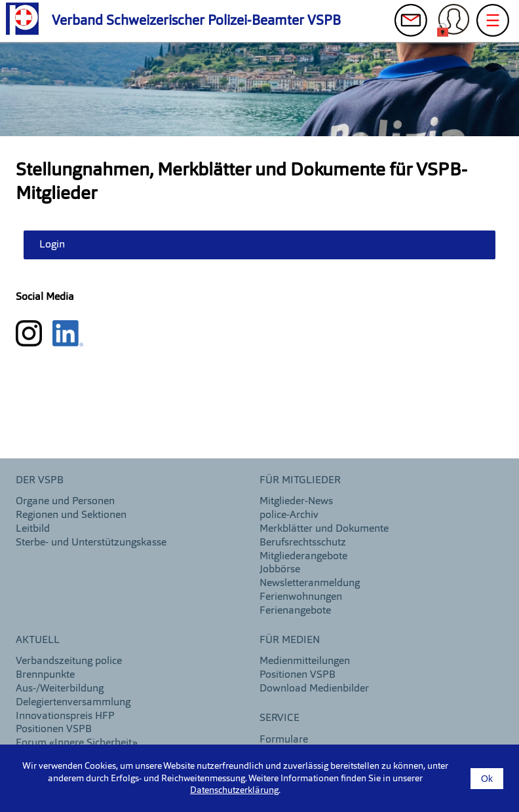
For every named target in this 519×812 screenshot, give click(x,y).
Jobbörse (280, 570)
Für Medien (290, 640)
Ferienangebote (295, 611)
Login (453, 24)
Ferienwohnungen (301, 597)
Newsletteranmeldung (310, 583)
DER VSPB (40, 481)
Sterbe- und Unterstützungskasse (91, 543)
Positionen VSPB (54, 729)
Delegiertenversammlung (73, 703)
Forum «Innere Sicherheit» (77, 743)
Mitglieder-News (296, 502)
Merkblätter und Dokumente (324, 529)
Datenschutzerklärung (234, 790)
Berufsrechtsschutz (303, 543)
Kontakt (411, 24)
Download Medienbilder (314, 689)
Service (279, 718)
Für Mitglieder (300, 481)
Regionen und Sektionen (71, 515)
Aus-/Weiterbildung (60, 689)
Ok (487, 779)
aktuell (38, 640)
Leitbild (33, 529)
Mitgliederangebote (303, 557)
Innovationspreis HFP (65, 716)
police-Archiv (289, 515)
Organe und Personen (65, 502)
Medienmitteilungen (305, 661)
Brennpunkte (45, 675)
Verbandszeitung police (69, 661)
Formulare (284, 740)
